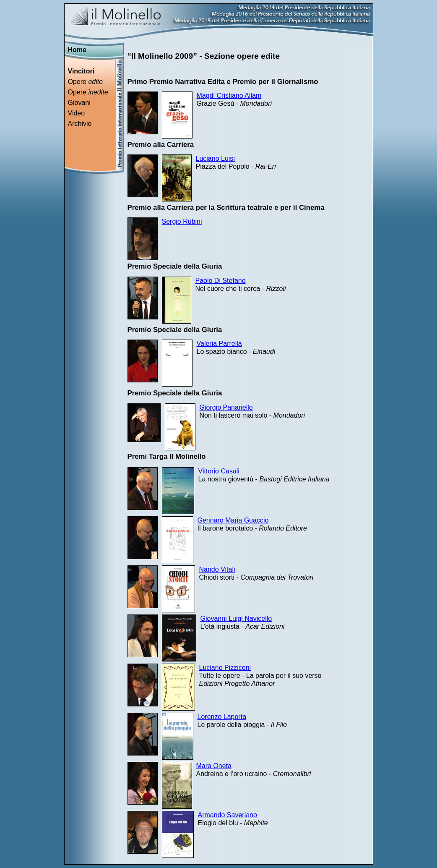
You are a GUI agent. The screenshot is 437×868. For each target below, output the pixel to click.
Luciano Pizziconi (225, 668)
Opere (86, 82)
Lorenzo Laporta (222, 717)
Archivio (80, 124)
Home (77, 50)
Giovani (79, 103)
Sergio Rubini (182, 221)
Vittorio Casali (219, 471)
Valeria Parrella (219, 344)
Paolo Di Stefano (221, 281)
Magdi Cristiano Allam (229, 95)
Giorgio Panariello (226, 407)
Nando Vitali (217, 569)
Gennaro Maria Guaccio (233, 520)
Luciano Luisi (215, 158)
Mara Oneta (214, 766)
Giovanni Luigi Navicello (236, 618)
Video (77, 113)
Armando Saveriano (228, 815)
